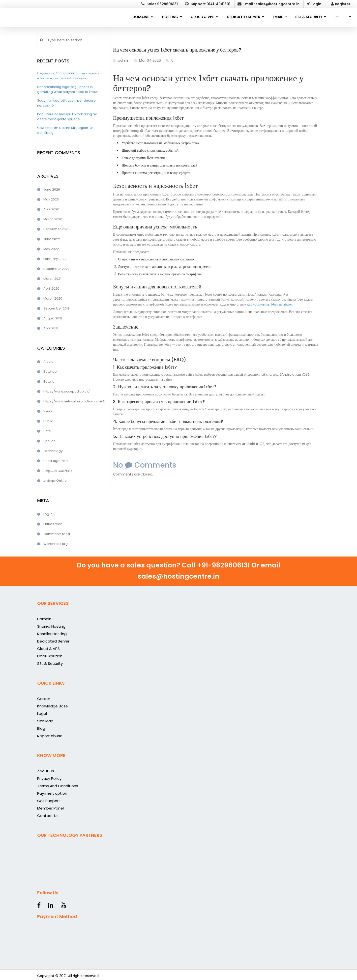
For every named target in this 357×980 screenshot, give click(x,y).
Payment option (52, 793)
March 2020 (53, 298)
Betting (49, 381)
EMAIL (278, 17)
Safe (47, 431)
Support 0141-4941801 (208, 4)
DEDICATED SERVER (244, 17)
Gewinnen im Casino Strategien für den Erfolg (65, 130)
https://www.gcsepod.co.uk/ (67, 391)
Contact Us (48, 816)
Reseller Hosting (52, 634)
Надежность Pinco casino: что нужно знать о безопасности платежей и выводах (68, 76)
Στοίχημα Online (55, 481)
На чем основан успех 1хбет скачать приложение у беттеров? (177, 50)
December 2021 (56, 269)
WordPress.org (56, 544)
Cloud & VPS (48, 649)
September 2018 (57, 308)
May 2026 (51, 199)
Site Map (45, 721)
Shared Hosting (51, 626)
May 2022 (51, 249)
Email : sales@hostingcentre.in (268, 4)
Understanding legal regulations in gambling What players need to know (67, 89)
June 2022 (52, 239)
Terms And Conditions (58, 786)
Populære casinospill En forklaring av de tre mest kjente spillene (67, 117)
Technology (53, 451)
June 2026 (52, 189)
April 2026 (51, 209)
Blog (41, 728)
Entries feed (53, 524)
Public (48, 421)
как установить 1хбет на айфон (270, 304)
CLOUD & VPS (203, 17)
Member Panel (50, 808)
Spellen (49, 441)
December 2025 (57, 229)
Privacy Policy (49, 778)
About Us (46, 771)
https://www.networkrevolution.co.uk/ (71, 401)
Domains (141, 17)
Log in (48, 514)
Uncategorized (56, 461)
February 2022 (55, 259)
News (48, 411)
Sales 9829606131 (160, 4)
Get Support (49, 801)
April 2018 (51, 328)
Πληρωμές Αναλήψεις (58, 471)
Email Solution (50, 656)
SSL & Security (50, 663)
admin (121, 60)
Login (314, 4)
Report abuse (50, 736)
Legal (42, 714)
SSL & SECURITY (309, 17)
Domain (44, 619)
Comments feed (57, 534)
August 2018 (53, 318)
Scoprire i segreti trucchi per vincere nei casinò (66, 103)
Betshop (50, 372)
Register (341, 4)
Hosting (170, 17)
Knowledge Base (53, 706)
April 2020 (51, 289)
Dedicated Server (53, 641)
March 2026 (53, 219)
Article (48, 362)
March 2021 (52, 279)
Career (44, 699)
